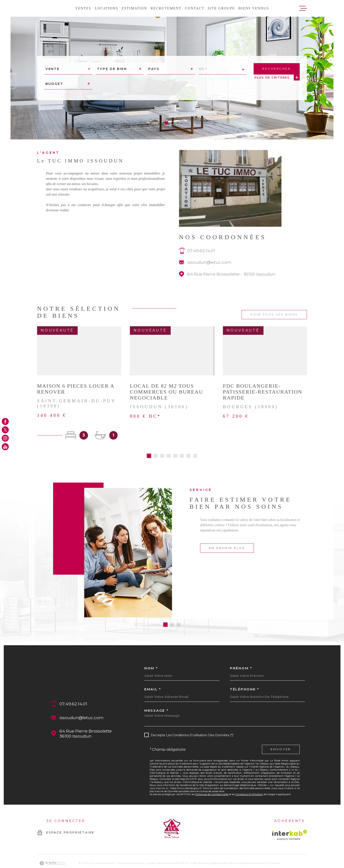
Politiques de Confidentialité (212, 778)
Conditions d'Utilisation (249, 778)
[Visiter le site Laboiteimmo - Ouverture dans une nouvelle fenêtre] (52, 847)
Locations (107, 8)
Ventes (83, 8)
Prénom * (241, 652)
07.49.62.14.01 (201, 256)
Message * (156, 694)
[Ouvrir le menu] (303, 8)
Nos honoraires (167, 847)
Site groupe (221, 8)
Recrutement (166, 8)
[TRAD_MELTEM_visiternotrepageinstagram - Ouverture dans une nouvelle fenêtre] (5, 438)
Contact (195, 8)
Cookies (275, 847)
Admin (226, 847)
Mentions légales (208, 847)
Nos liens (238, 847)
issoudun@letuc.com (209, 268)
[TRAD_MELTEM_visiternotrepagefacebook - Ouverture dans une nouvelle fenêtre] (5, 421)
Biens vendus (254, 8)
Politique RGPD (257, 847)
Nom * (151, 652)
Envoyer (281, 733)
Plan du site (186, 847)
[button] (167, 123)
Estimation (134, 8)
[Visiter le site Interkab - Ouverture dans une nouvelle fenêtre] (289, 818)
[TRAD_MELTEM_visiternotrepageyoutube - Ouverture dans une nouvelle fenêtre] (5, 447)
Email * (153, 673)
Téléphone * (245, 673)
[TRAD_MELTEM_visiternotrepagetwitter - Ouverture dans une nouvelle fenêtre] (5, 430)
